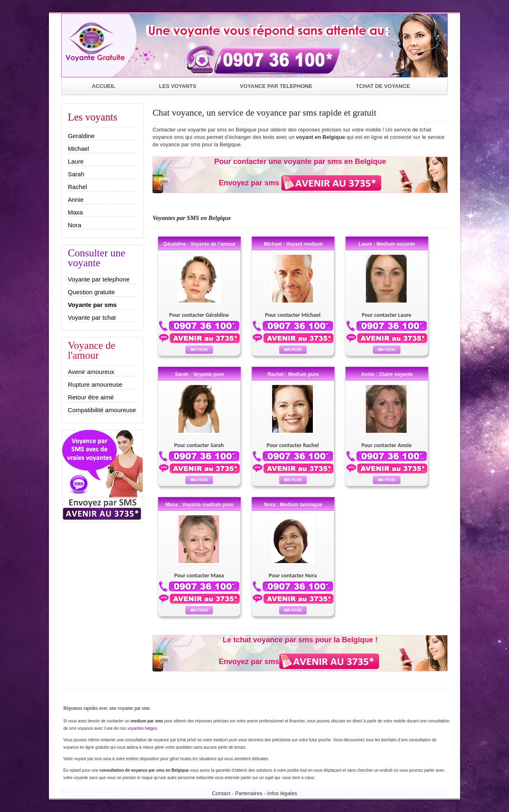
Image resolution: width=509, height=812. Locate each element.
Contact (221, 793)
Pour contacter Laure (387, 315)
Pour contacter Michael (293, 315)
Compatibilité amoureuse (102, 410)
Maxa (75, 212)
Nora (75, 225)
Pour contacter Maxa (199, 576)
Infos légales (282, 793)
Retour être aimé (91, 397)
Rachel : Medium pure (293, 374)
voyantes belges (142, 728)
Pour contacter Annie (386, 445)
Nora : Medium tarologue (293, 505)
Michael (79, 149)
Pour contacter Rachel (293, 445)
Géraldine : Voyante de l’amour (199, 244)
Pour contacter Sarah (199, 445)
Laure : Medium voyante (387, 244)
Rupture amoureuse (95, 384)
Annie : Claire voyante (387, 374)
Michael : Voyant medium (293, 244)
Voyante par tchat (92, 317)
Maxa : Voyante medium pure (199, 505)
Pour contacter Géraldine (199, 315)
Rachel (78, 187)
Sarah (76, 174)
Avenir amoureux (91, 372)
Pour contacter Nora (293, 576)
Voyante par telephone (99, 279)
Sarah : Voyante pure (199, 374)
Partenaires (249, 793)
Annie (76, 200)
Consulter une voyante (97, 258)
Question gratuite (91, 292)
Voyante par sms (92, 305)
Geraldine (81, 136)
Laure (76, 161)
